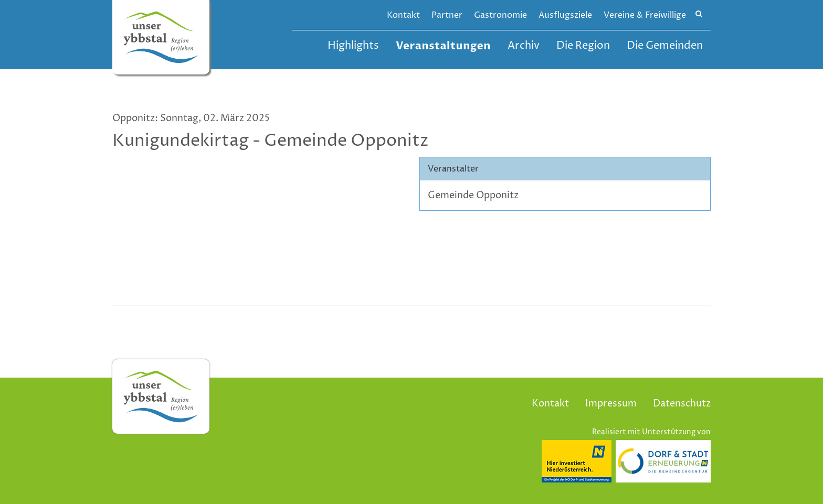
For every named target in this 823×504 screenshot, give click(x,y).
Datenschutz (682, 404)
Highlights (353, 46)
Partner (447, 15)
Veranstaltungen (443, 46)
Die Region (583, 46)
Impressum (611, 404)
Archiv (524, 46)
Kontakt (403, 15)
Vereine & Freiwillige (645, 15)
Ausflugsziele (565, 15)
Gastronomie (500, 15)
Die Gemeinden (665, 46)
